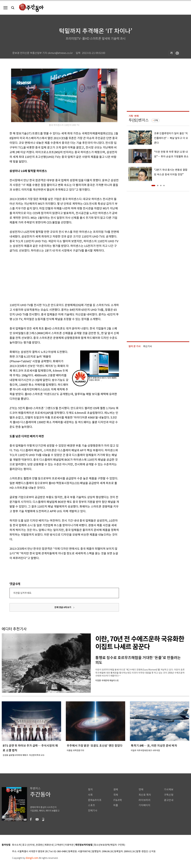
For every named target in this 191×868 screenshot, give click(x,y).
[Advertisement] (56, 277)
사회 (90, 795)
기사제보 (169, 790)
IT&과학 (118, 800)
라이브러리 (145, 800)
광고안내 (169, 800)
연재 (141, 790)
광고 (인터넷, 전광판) (33, 845)
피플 (116, 805)
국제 (116, 795)
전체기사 (93, 811)
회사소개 (16, 845)
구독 (156, 120)
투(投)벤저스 (139, 120)
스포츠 (92, 805)
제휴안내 (49, 845)
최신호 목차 (145, 795)
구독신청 (169, 795)
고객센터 (59, 845)
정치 (90, 790)
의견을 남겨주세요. (23, 593)
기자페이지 (145, 805)
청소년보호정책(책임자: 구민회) (109, 845)
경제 (116, 790)
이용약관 (69, 845)
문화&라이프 (95, 800)
